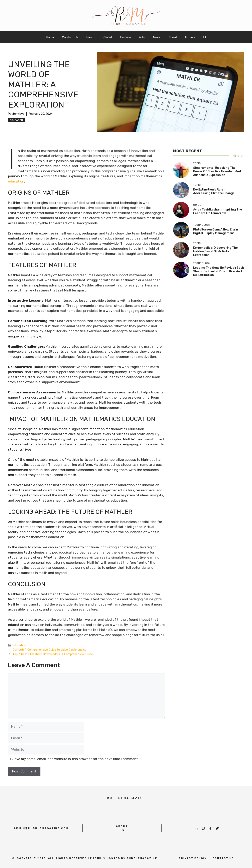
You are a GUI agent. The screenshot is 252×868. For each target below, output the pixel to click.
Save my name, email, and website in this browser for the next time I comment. (76, 759)
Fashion (125, 37)
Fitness (190, 37)
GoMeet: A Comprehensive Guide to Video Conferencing (49, 650)
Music (157, 37)
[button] (205, 37)
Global (108, 37)
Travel (173, 37)
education (16, 181)
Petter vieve (16, 114)
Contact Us (70, 37)
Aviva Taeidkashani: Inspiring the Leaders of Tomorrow (218, 211)
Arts (142, 37)
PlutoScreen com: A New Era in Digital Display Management (216, 231)
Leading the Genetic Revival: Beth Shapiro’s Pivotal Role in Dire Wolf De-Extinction (218, 271)
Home (50, 37)
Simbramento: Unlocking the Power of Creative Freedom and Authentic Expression (217, 171)
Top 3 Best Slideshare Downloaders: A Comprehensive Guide (53, 654)
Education (16, 120)
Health (91, 37)
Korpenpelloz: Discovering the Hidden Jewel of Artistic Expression (215, 251)
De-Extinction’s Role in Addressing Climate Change (214, 191)
